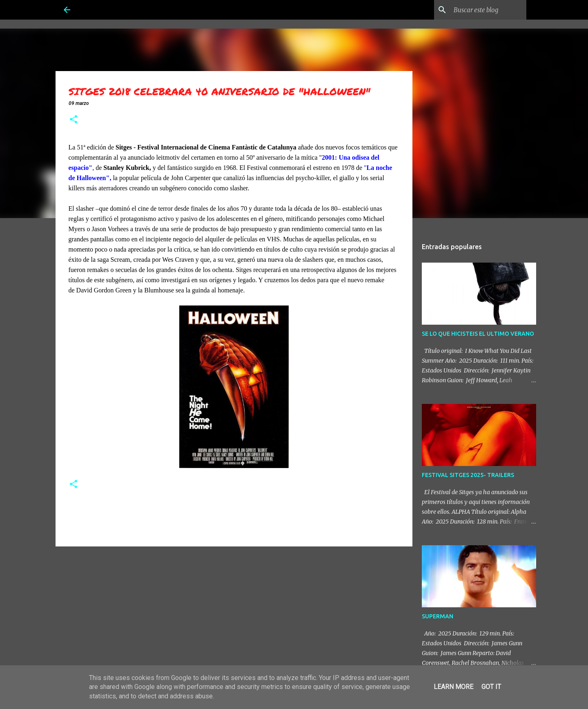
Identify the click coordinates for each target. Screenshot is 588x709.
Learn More (453, 687)
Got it (491, 687)
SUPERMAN (438, 616)
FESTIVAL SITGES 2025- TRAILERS (468, 475)
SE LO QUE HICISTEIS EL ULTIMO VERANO (478, 334)
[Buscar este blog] (483, 10)
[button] (73, 120)
